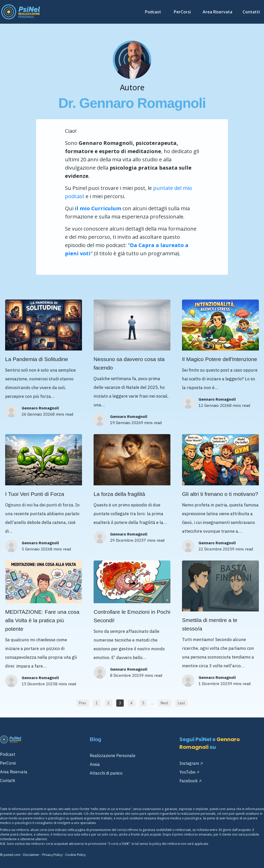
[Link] (154, 12)
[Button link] (83, 703)
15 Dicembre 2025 (38, 684)
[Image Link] (21, 12)
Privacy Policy (52, 855)
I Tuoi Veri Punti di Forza (35, 494)
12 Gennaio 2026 (214, 405)
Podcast (8, 754)
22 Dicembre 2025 (215, 549)
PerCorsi (8, 763)
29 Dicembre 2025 (127, 540)
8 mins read (63, 414)
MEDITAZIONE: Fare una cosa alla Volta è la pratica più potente (42, 620)
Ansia (95, 764)
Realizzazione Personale (113, 756)
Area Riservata (14, 772)
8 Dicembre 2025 (126, 675)
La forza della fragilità (119, 494)
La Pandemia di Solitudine (37, 359)
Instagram (189, 763)
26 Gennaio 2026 (37, 414)
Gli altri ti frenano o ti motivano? (220, 494)
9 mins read (151, 423)
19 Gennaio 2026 (125, 423)
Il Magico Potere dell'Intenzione (220, 359)
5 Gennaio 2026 (36, 549)
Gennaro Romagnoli (40, 408)
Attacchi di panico (106, 773)
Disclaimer (31, 855)
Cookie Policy (75, 855)
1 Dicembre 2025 (214, 684)
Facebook (189, 781)
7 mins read (154, 540)
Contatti (7, 781)
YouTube (187, 772)
